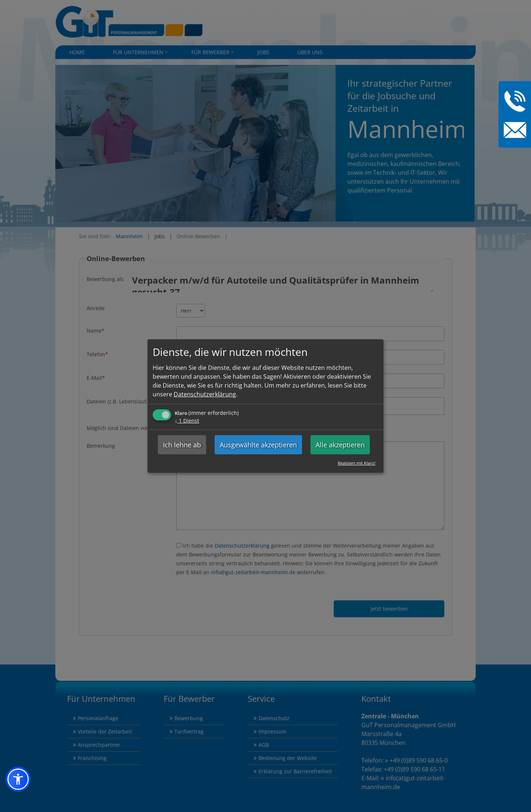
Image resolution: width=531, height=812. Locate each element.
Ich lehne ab (182, 445)
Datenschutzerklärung (205, 394)
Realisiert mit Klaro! (357, 463)
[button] (18, 779)
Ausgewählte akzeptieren (258, 445)
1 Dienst (187, 421)
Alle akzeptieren (340, 445)
